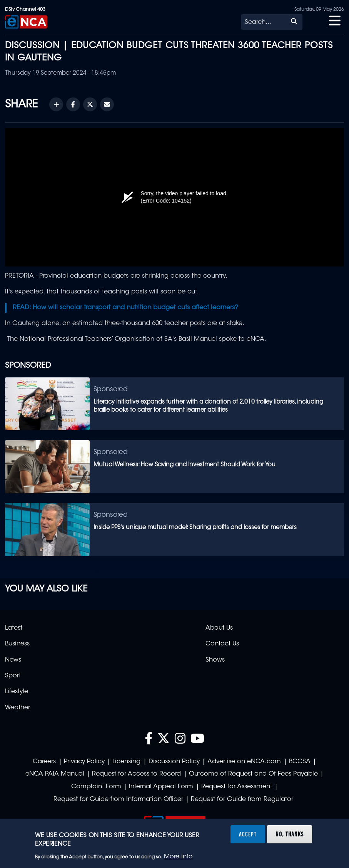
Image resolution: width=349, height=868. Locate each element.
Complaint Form (96, 787)
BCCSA (300, 762)
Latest (14, 628)
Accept (248, 834)
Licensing (126, 762)
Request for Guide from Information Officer (118, 799)
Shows (215, 660)
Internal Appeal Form (161, 787)
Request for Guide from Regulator (242, 799)
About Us (219, 628)
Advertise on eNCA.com (244, 762)
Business (17, 644)
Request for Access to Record (136, 774)
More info (178, 857)
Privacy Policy (84, 762)
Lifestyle (17, 692)
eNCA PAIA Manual (55, 774)
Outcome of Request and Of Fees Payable (253, 774)
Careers (44, 762)
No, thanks (290, 834)
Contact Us (222, 644)
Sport (13, 676)
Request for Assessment (237, 787)
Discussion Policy (174, 762)
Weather (18, 708)
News (13, 660)
